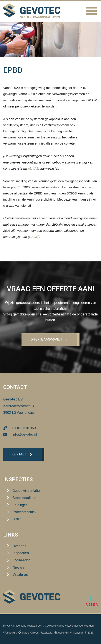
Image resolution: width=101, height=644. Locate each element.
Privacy (7, 626)
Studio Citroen (30, 633)
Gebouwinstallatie (26, 491)
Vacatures (20, 575)
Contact (19, 454)
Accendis (64, 633)
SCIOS (18, 519)
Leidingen (20, 505)
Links (11, 535)
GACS (34, 168)
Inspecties (18, 479)
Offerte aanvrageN (46, 339)
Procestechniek (25, 512)
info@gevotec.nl (25, 434)
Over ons (19, 546)
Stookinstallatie (24, 498)
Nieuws (18, 567)
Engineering (22, 560)
